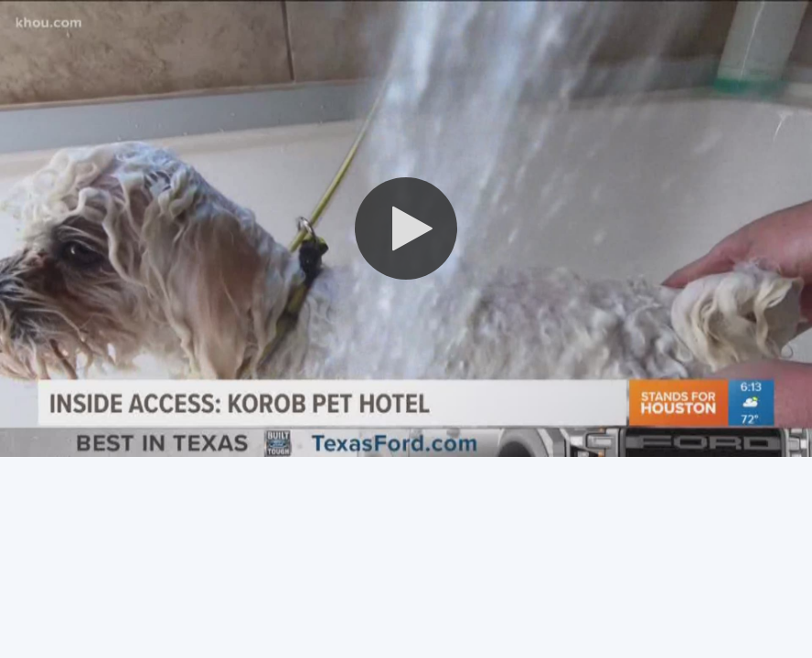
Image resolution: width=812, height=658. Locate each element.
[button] (406, 228)
